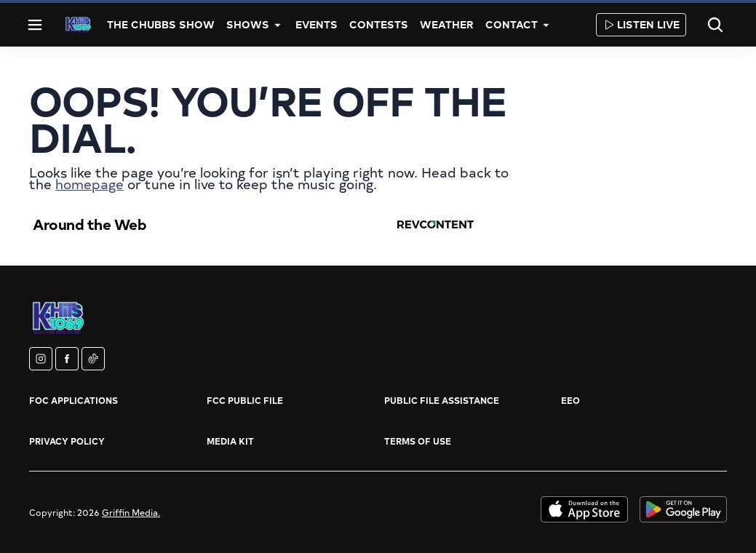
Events (317, 24)
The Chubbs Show (161, 24)
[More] (278, 25)
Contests (379, 24)
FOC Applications (73, 400)
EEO (570, 400)
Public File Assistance (442, 400)
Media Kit (230, 441)
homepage (89, 184)
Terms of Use (418, 441)
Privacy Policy (67, 441)
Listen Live (641, 24)
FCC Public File (245, 400)
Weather (447, 24)
